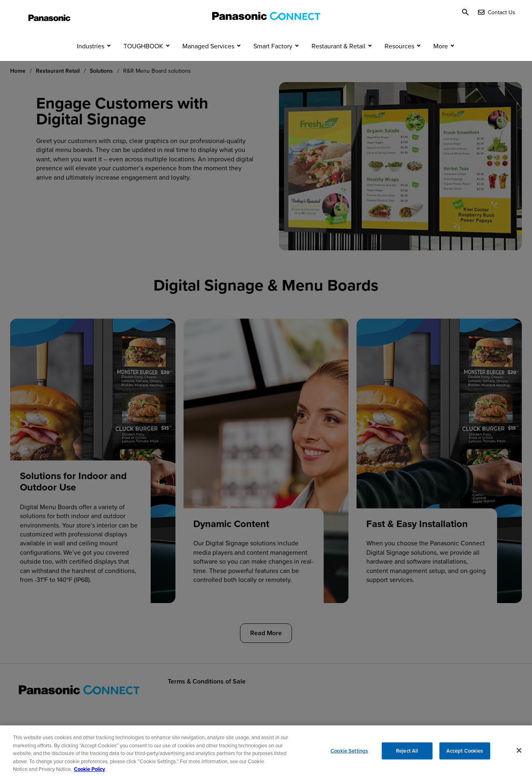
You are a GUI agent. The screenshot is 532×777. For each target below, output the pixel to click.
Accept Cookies (465, 754)
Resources (399, 60)
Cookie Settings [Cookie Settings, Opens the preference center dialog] (349, 754)
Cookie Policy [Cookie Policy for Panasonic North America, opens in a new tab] (90, 772)
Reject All (407, 754)
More (441, 60)
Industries (91, 60)
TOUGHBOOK (143, 60)
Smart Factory (273, 60)
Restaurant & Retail (338, 60)
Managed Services (208, 60)
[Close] (519, 753)
